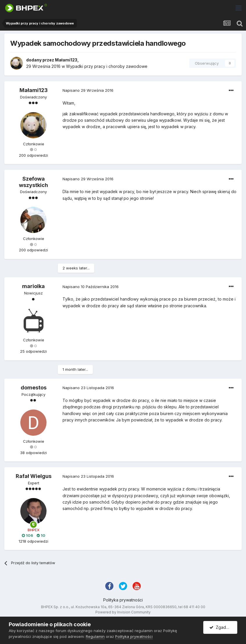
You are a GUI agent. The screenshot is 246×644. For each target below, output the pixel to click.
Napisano (88, 90)
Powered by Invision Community (123, 612)
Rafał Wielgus (34, 476)
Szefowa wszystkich (33, 182)
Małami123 (66, 60)
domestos (34, 388)
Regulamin (95, 636)
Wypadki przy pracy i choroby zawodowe (107, 66)
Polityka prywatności (123, 600)
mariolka (33, 286)
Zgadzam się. (223, 627)
